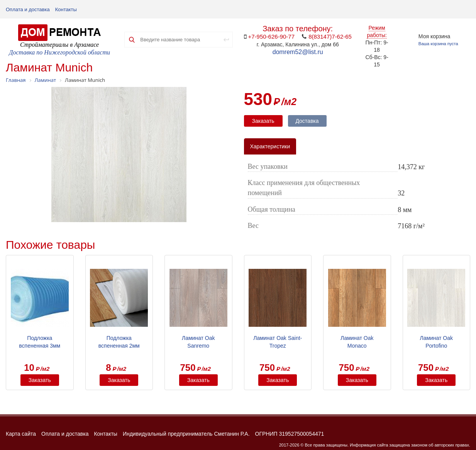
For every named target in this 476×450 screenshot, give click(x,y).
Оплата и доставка (28, 9)
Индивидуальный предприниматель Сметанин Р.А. (186, 434)
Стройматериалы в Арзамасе (59, 45)
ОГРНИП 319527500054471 (290, 434)
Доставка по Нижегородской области (59, 52)
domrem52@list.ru (298, 52)
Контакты (66, 9)
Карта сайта (21, 434)
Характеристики (270, 146)
